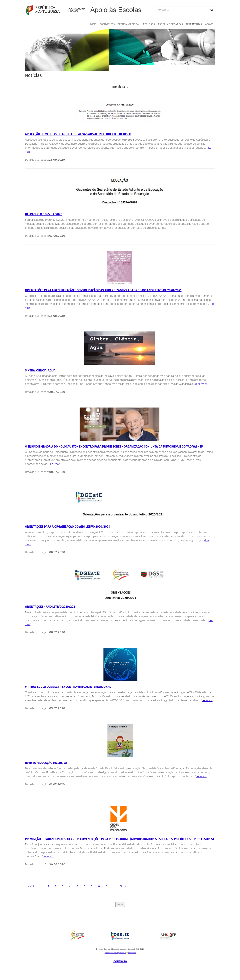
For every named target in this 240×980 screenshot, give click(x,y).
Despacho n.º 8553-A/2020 (44, 214)
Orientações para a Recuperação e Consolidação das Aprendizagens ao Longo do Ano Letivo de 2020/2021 (103, 290)
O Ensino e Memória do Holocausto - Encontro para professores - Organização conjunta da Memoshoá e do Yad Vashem (114, 447)
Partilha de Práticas (170, 24)
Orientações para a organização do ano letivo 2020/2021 (67, 527)
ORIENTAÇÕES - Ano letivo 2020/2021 (51, 607)
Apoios (209, 24)
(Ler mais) (201, 384)
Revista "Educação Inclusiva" (47, 763)
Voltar (120, 904)
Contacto (120, 961)
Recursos (149, 24)
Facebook (132, 953)
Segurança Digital (129, 24)
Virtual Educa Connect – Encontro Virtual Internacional (68, 687)
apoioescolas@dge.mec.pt (115, 953)
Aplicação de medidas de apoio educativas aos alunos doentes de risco (78, 134)
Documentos (107, 24)
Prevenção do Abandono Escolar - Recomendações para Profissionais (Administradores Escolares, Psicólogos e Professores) (119, 839)
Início (93, 24)
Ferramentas (194, 24)
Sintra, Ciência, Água (40, 371)
